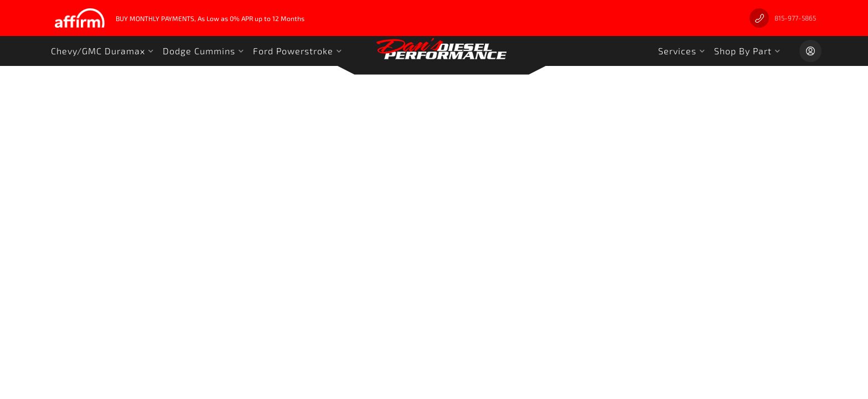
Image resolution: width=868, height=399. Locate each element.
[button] (102, 51)
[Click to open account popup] (810, 51)
